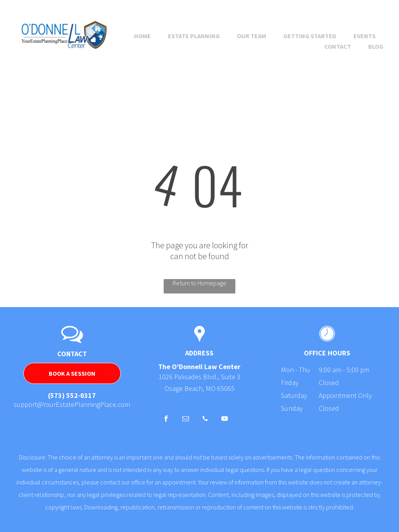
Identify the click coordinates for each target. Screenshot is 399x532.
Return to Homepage (199, 283)
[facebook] (166, 420)
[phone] (205, 420)
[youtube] (225, 420)
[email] (186, 420)
